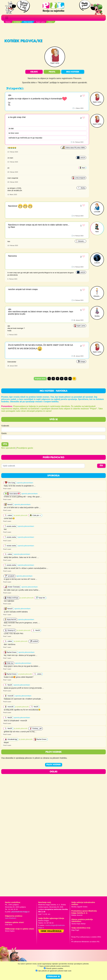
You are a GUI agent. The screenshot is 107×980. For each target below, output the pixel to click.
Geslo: (4, 433)
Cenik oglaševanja (51, 931)
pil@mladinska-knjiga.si (20, 912)
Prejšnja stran (40, 379)
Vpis (5, 444)
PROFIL (52, 72)
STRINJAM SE (53, 977)
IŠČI (101, 466)
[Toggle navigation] (7, 18)
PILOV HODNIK (54, 765)
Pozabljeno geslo (25, 448)
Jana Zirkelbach (11, 918)
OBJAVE (34, 72)
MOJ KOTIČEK (73, 72)
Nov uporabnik (8, 448)
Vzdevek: (5, 426)
